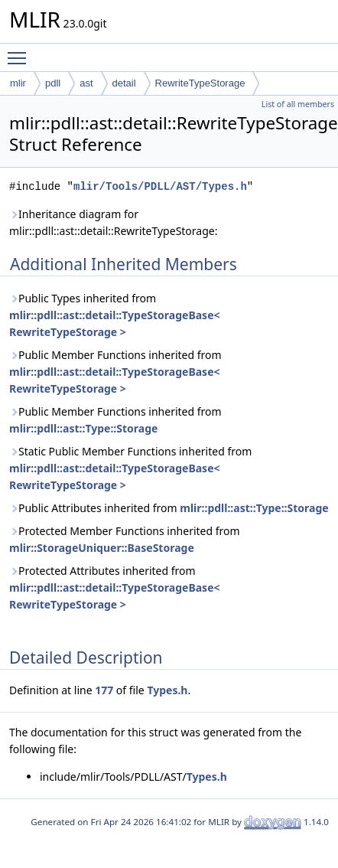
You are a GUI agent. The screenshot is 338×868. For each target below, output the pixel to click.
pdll (53, 83)
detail (124, 83)
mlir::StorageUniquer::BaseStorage (102, 548)
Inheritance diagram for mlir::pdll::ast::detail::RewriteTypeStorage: (113, 222)
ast (86, 83)
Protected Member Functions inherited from (125, 539)
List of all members (298, 104)
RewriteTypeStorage (200, 83)
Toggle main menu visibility (21, 51)
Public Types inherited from (115, 315)
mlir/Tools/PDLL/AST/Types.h (160, 186)
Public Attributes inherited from (169, 508)
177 (104, 690)
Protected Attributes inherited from (115, 587)
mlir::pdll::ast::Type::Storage (83, 428)
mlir (18, 83)
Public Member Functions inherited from (115, 372)
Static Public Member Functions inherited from (130, 468)
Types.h (167, 690)
